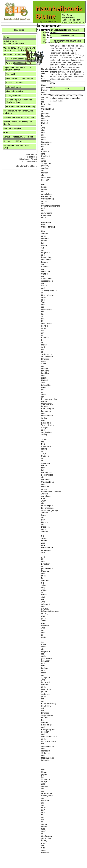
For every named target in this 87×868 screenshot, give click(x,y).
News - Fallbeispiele (13, 128)
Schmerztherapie (14, 87)
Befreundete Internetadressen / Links (17, 147)
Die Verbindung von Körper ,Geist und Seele (18, 112)
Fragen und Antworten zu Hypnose (19, 117)
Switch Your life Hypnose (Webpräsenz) (14, 42)
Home (6, 37)
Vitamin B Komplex (14, 91)
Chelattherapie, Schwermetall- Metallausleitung (19, 101)
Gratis (6, 133)
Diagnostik (11, 74)
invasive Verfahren (14, 83)
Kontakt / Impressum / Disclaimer (18, 137)
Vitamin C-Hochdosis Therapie (20, 78)
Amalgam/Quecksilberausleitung (20, 106)
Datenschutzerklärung (13, 141)
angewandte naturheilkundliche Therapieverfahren (17, 69)
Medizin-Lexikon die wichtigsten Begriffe (18, 123)
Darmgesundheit (13, 95)
